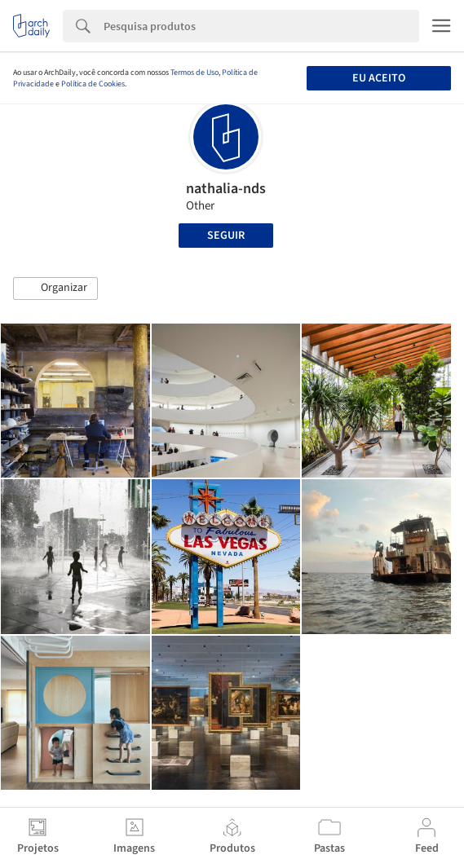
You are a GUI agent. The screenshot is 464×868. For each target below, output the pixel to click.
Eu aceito (379, 78)
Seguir (226, 236)
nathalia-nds (226, 189)
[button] (55, 289)
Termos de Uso (194, 73)
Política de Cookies (93, 84)
